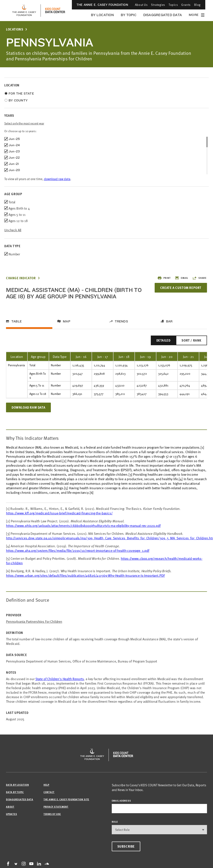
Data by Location (17, 785)
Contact (49, 792)
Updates (11, 814)
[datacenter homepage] (55, 11)
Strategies (158, 5)
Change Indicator (21, 278)
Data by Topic (15, 792)
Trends (121, 321)
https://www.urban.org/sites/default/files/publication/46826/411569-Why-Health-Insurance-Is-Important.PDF (85, 575)
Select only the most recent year (24, 123)
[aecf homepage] (24, 11)
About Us (141, 5)
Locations (15, 29)
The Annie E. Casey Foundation (102, 5)
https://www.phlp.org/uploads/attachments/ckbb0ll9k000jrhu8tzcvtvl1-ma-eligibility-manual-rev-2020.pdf (83, 525)
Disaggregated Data (163, 15)
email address (121, 801)
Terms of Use (52, 814)
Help (46, 785)
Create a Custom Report (181, 288)
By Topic (129, 15)
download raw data (57, 179)
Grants (186, 5)
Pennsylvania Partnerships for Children (34, 621)
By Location (102, 15)
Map (67, 321)
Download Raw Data (28, 407)
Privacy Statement (56, 807)
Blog (197, 5)
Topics (173, 5)
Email (181, 278)
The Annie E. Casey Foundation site (66, 799)
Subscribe (126, 846)
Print (164, 278)
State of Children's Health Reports (60, 679)
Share (199, 278)
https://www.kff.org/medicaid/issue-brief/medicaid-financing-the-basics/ (59, 513)
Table (17, 321)
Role (115, 822)
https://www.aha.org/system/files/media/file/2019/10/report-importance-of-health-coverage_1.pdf (78, 550)
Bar (169, 321)
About (10, 807)
